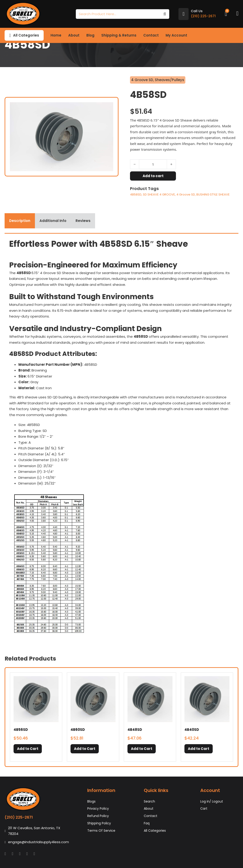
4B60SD (78, 730)
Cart (204, 808)
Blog (90, 35)
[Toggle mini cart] (226, 14)
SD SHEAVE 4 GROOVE (159, 194)
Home (56, 35)
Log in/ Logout (212, 801)
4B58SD (136, 194)
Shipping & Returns (119, 35)
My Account (176, 35)
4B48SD (135, 730)
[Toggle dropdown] (10, 35)
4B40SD (192, 730)
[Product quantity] (153, 164)
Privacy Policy (98, 808)
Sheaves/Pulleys (170, 80)
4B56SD (21, 730)
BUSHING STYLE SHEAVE (213, 194)
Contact (151, 35)
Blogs (91, 801)
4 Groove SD (142, 80)
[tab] (20, 221)
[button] (28, 749)
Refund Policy (98, 816)
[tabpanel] (121, 438)
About (74, 35)
